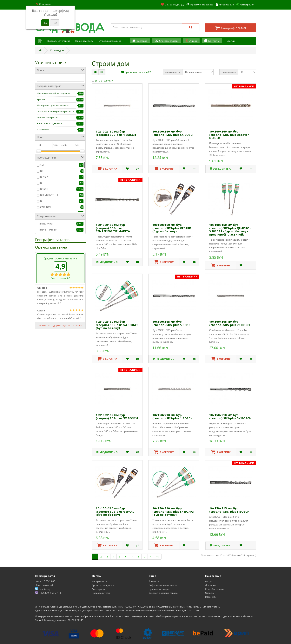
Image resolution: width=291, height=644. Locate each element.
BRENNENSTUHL (49, 195)
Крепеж (41, 99)
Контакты (214, 41)
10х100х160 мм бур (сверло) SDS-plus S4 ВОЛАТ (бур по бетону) (117, 325)
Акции (193, 41)
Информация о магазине (163, 585)
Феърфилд (43, 4)
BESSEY (44, 177)
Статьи (231, 41)
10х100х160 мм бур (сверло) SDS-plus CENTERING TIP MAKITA (113, 228)
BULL (43, 201)
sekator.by (45, 589)
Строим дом (57, 50)
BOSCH (44, 189)
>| (158, 557)
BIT (42, 183)
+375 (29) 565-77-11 (50, 593)
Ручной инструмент (48, 117)
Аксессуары (43, 130)
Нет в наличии (49, 230)
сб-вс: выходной (44, 585)
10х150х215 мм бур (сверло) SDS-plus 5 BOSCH (229, 510)
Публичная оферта (159, 589)
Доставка (142, 41)
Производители (84, 41)
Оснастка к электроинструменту (55, 111)
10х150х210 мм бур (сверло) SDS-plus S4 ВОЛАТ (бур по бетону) (174, 511)
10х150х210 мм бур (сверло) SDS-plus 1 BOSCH (172, 416)
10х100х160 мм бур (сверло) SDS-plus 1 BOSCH (116, 133)
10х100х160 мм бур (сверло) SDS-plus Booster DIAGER (229, 135)
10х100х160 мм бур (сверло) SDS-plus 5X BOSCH (173, 133)
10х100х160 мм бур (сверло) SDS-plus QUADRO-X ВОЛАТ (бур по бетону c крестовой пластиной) (230, 230)
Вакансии (211, 597)
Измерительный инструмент (54, 93)
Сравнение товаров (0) (138, 72)
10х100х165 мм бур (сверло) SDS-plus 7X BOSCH (230, 323)
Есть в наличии (102, 81)
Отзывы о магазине (110, 41)
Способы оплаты (169, 41)
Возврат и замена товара (163, 593)
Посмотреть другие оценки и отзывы (60, 325)
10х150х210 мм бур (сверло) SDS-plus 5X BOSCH (230, 416)
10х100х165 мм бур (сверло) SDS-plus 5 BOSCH (172, 323)
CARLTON (45, 207)
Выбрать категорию (59, 41)
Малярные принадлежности (53, 105)
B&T (43, 171)
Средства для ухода (103, 585)
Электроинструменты (49, 124)
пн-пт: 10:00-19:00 (45, 581)
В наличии (46, 224)
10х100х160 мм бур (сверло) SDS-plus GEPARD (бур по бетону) (172, 228)
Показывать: (229, 72)
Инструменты (99, 581)
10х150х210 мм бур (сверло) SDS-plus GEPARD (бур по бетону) (115, 511)
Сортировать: (173, 72)
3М (42, 165)
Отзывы (210, 593)
